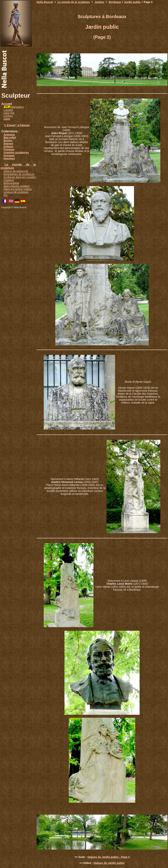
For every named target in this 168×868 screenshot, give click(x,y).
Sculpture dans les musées (20, 177)
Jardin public (132, 2)
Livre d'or (9, 113)
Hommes (9, 158)
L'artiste (8, 110)
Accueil (7, 104)
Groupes (9, 155)
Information (17, 107)
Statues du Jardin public (109, 863)
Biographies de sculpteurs (19, 174)
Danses (8, 144)
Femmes (9, 150)
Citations (9, 180)
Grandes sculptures (16, 153)
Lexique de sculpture (16, 192)
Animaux (9, 135)
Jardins (99, 2)
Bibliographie (11, 183)
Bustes (8, 141)
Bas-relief (10, 138)
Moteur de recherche (16, 171)
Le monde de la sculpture (74, 2)
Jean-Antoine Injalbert (17, 186)
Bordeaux (115, 2)
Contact (8, 116)
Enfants (9, 147)
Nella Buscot (45, 2)
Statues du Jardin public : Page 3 (108, 857)
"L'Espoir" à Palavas (17, 125)
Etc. (6, 195)
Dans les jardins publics (18, 189)
